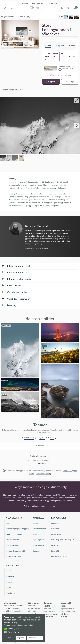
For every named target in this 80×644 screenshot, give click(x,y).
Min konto (55, 529)
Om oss (9, 523)
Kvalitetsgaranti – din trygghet (63, 540)
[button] (6, 629)
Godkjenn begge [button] (35, 638)
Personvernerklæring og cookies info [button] (19, 625)
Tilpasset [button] (21, 638)
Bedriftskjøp (56, 534)
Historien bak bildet (14, 556)
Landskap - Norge (22, 17)
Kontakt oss (56, 523)
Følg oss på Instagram (33, 506)
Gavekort (37, 551)
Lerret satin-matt (39, 529)
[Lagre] (70, 82)
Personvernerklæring (59, 556)
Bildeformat (11, 593)
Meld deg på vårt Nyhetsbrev (15, 495)
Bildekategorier (40, 463)
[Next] (76, 126)
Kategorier (5, 17)
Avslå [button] (9, 638)
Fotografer (53, 3)
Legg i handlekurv (51, 82)
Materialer (39, 518)
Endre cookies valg (43, 474)
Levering (55, 545)
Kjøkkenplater (38, 540)
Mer (72, 56)
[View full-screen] (76, 101)
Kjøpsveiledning (13, 545)
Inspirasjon (38, 3)
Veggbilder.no (14, 518)
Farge (9, 587)
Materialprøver (39, 545)
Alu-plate (37, 523)
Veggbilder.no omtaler (15, 534)
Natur (12, 17)
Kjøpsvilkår (55, 551)
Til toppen (40, 446)
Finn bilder (13, 565)
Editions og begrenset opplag (17, 529)
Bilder (25, 3)
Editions (10, 582)
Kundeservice (59, 518)
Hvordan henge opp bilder (16, 551)
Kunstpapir (37, 534)
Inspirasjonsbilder (13, 540)
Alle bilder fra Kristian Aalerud (37, 248)
